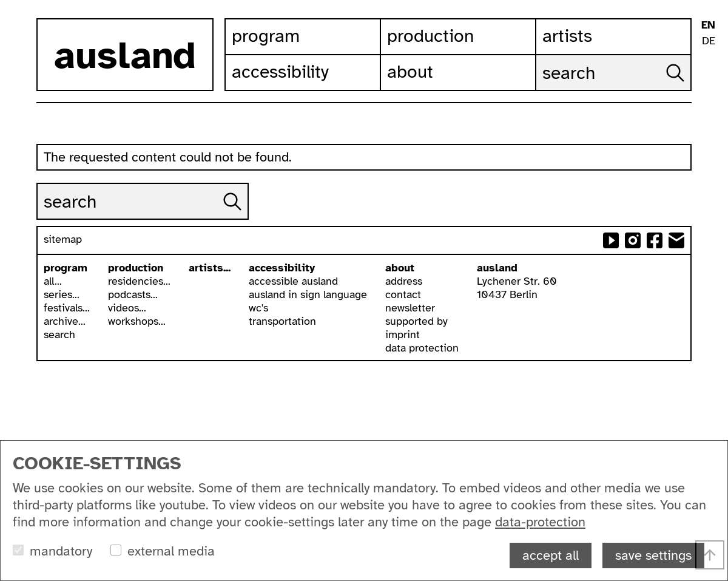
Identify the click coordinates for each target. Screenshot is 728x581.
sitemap (63, 239)
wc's (258, 308)
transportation (282, 321)
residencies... (139, 281)
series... (62, 294)
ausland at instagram (633, 240)
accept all (551, 555)
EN (708, 25)
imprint (403, 335)
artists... (210, 268)
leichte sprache (708, 60)
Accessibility (280, 72)
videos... (127, 308)
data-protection (540, 522)
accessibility (282, 268)
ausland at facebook (655, 240)
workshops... (137, 321)
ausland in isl (708, 80)
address (404, 281)
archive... (65, 321)
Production (430, 36)
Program (266, 36)
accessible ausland (293, 281)
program (66, 268)
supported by (416, 321)
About (410, 72)
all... (53, 281)
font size (708, 120)
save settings (653, 555)
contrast (708, 100)
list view (708, 140)
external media (171, 551)
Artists (567, 36)
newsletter (410, 308)
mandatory (61, 551)
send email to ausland (676, 240)
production (136, 268)
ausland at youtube (611, 240)
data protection (422, 348)
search (59, 335)
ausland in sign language (308, 294)
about (400, 268)
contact (403, 294)
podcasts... (133, 294)
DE (709, 41)
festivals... (67, 308)
